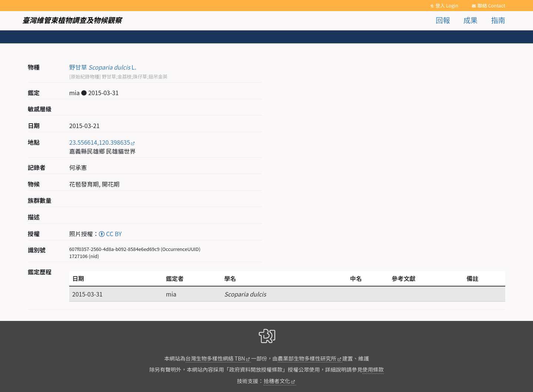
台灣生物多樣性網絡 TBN (215, 358)
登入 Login (447, 5)
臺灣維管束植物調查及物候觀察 (72, 20)
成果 (470, 20)
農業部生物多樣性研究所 (307, 358)
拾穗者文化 (277, 381)
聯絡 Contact (491, 5)
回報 (443, 20)
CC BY (110, 234)
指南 (498, 20)
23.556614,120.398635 (100, 142)
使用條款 (373, 369)
